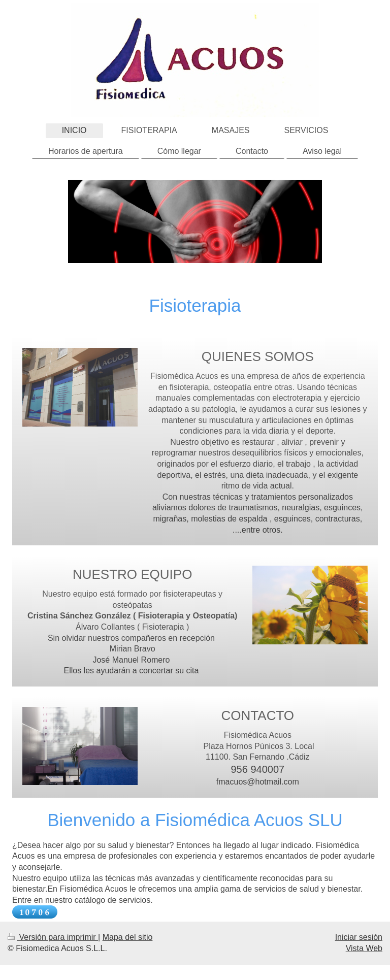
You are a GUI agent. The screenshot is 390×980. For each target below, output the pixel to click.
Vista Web (364, 948)
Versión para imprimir (53, 937)
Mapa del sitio (128, 937)
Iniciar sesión (359, 937)
